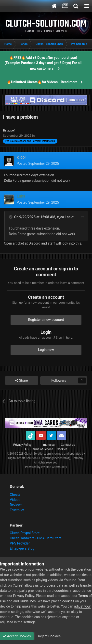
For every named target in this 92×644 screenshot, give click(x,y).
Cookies (62, 449)
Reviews (16, 505)
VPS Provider (20, 543)
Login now (46, 350)
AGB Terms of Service (39, 449)
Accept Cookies (17, 636)
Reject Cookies (49, 636)
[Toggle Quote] (11, 217)
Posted (38, 164)
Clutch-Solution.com (38, 454)
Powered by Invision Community (46, 467)
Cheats (15, 495)
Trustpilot (17, 510)
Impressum (50, 445)
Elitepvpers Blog (22, 548)
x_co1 (61, 217)
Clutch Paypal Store (25, 533)
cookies (68, 601)
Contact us (68, 445)
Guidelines (28, 601)
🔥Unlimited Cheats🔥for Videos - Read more (42, 82)
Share (21, 381)
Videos (15, 500)
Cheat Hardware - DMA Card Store (36, 538)
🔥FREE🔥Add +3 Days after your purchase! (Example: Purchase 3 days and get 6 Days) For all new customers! (43, 63)
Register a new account (46, 320)
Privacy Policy (22, 445)
